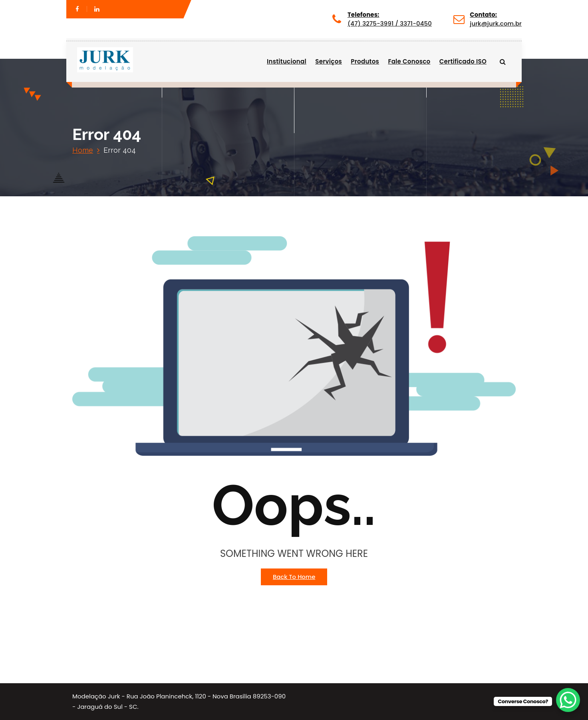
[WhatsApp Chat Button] (568, 700)
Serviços (329, 61)
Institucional (287, 61)
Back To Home (294, 577)
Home (83, 150)
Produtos (365, 61)
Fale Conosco (409, 61)
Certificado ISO (463, 61)
